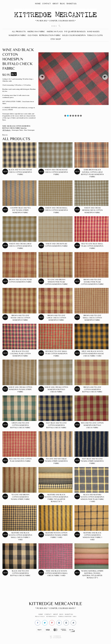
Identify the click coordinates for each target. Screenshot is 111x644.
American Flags (55, 32)
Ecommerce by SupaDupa (57, 637)
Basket (71, 4)
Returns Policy (51, 616)
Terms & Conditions (65, 616)
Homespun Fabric (17, 35)
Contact (46, 4)
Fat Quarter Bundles (75, 32)
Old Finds (33, 35)
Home (38, 4)
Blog (62, 4)
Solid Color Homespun (74, 35)
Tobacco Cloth (95, 35)
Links (75, 616)
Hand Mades (93, 32)
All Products (19, 32)
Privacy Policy (40, 616)
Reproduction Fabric (50, 35)
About (55, 4)
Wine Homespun (29, 130)
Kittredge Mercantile (56, 604)
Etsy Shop (56, 39)
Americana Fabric (36, 32)
